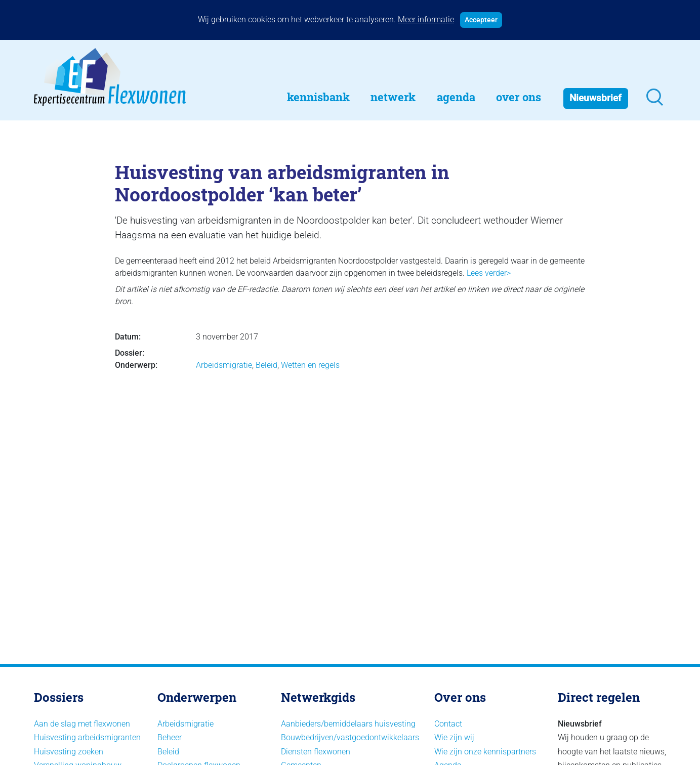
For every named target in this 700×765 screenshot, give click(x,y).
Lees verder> (489, 273)
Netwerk (393, 97)
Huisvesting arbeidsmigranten (87, 737)
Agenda (456, 97)
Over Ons (519, 97)
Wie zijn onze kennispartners (485, 752)
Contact (448, 724)
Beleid (266, 365)
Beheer (170, 737)
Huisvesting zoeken (69, 752)
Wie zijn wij (454, 737)
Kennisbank (318, 97)
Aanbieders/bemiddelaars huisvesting (348, 724)
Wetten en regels (310, 365)
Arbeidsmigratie (224, 365)
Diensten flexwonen (316, 752)
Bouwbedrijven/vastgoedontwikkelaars (350, 737)
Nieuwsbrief (595, 98)
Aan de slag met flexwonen (82, 724)
